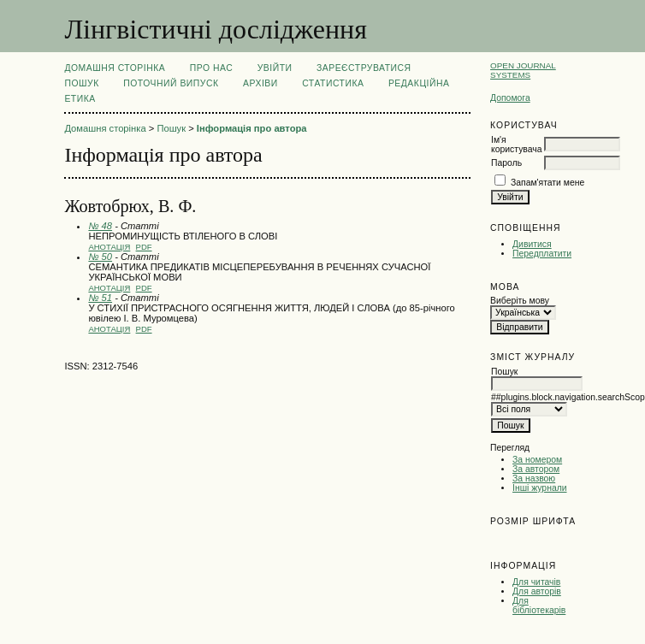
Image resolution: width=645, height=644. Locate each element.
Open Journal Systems (523, 70)
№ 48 (100, 226)
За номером (537, 460)
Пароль (506, 163)
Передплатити (542, 254)
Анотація (109, 247)
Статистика (333, 83)
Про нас (212, 68)
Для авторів (537, 591)
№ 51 (100, 298)
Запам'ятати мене (547, 183)
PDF (144, 247)
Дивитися (532, 244)
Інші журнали (539, 488)
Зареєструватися (364, 68)
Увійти (275, 68)
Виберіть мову (520, 301)
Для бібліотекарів (539, 606)
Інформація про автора (252, 128)
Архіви (260, 83)
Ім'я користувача (516, 145)
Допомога (510, 98)
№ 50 (100, 257)
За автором (536, 469)
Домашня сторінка (115, 68)
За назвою (534, 479)
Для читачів (536, 582)
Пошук (81, 83)
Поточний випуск (171, 83)
